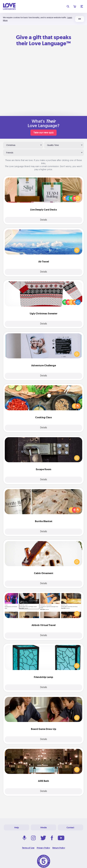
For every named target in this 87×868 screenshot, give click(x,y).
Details (44, 220)
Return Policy (59, 848)
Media (43, 828)
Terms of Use (28, 848)
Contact (70, 828)
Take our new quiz (43, 133)
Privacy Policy (43, 848)
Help (17, 828)
